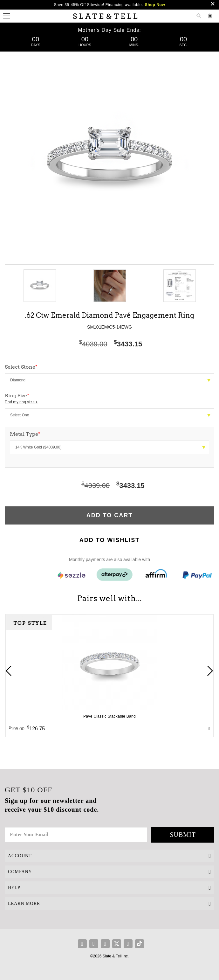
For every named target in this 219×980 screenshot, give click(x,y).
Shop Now (155, 5)
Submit (183, 835)
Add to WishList (110, 540)
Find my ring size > (21, 402)
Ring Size (109, 399)
